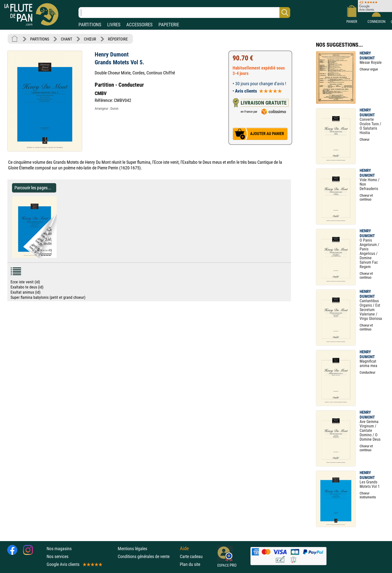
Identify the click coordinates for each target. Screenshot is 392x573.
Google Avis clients (74, 564)
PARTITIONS (90, 25)
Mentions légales (132, 549)
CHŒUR (90, 39)
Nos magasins (59, 549)
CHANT (66, 39)
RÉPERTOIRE (118, 39)
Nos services (58, 556)
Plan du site (190, 564)
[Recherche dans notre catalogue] (184, 13)
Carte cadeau (191, 556)
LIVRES (114, 25)
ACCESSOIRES (139, 25)
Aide (184, 548)
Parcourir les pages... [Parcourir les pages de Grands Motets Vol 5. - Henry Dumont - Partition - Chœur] (33, 188)
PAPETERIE (169, 25)
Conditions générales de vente (148, 556)
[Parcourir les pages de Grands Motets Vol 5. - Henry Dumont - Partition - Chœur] (59, 256)
